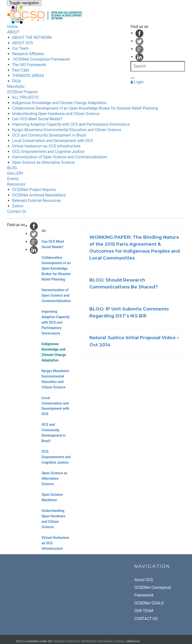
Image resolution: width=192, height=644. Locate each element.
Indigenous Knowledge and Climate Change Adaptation (59, 103)
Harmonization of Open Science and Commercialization (60, 157)
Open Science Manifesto (52, 497)
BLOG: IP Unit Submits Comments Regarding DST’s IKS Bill (129, 312)
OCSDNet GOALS (149, 603)
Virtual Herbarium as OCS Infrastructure (46, 146)
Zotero (18, 206)
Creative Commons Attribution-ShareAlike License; (89, 641)
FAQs (17, 81)
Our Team (20, 48)
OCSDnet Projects (22, 92)
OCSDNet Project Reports (34, 190)
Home (12, 27)
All (44, 231)
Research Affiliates (28, 54)
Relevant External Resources (37, 201)
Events (13, 179)
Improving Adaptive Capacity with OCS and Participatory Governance (71, 124)
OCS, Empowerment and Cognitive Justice (48, 152)
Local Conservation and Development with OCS (52, 141)
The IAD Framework (29, 65)
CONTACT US (146, 619)
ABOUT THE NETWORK (32, 37)
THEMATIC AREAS (28, 76)
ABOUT (13, 32)
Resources (16, 184)
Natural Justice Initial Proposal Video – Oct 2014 (134, 341)
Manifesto (16, 86)
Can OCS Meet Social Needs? (37, 119)
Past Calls (21, 70)
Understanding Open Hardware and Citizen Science (56, 114)
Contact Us (17, 211)
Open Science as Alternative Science (43, 162)
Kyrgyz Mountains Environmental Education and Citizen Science (67, 130)
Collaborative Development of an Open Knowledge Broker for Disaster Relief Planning (85, 108)
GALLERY (15, 173)
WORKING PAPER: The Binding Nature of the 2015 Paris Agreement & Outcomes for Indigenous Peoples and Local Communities (135, 248)
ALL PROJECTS (25, 97)
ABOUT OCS (22, 43)
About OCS (144, 580)
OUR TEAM (144, 611)
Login (137, 82)
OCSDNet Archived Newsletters (39, 195)
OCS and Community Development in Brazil (49, 135)
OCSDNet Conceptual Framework (41, 59)
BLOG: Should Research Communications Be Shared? (124, 284)
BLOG (12, 168)
